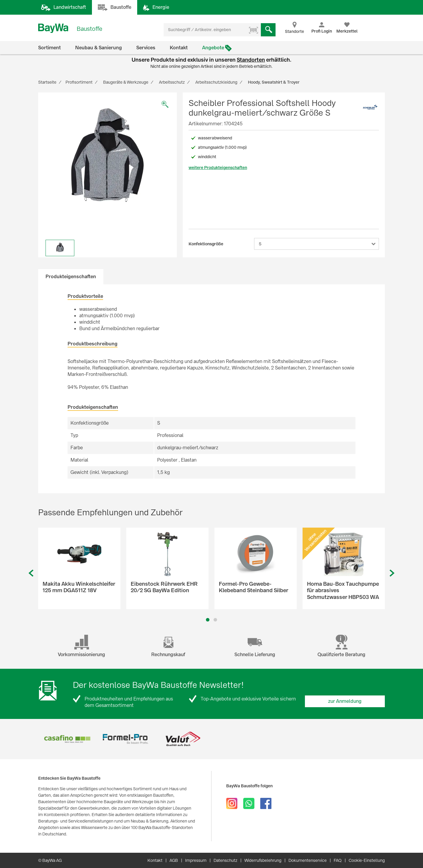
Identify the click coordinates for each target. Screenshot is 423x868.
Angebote (213, 48)
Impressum (196, 860)
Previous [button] (31, 573)
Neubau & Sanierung (99, 48)
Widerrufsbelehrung (263, 860)
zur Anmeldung (345, 701)
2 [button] (215, 620)
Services (146, 48)
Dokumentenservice (308, 860)
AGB (174, 860)
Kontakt (179, 48)
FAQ (338, 860)
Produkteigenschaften (71, 277)
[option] (108, 162)
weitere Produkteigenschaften (218, 168)
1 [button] (208, 620)
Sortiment (49, 48)
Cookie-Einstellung (367, 860)
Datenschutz (225, 860)
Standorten (251, 60)
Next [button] (392, 573)
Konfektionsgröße (206, 244)
